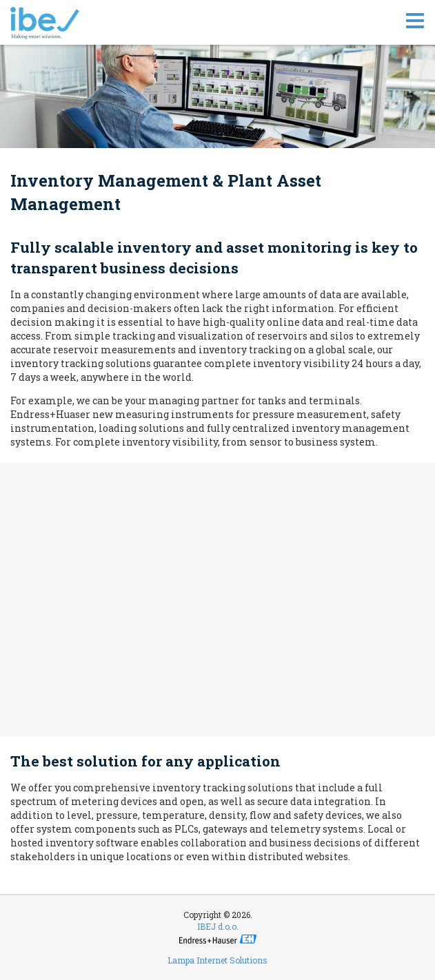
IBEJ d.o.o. (218, 926)
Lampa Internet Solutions (217, 960)
